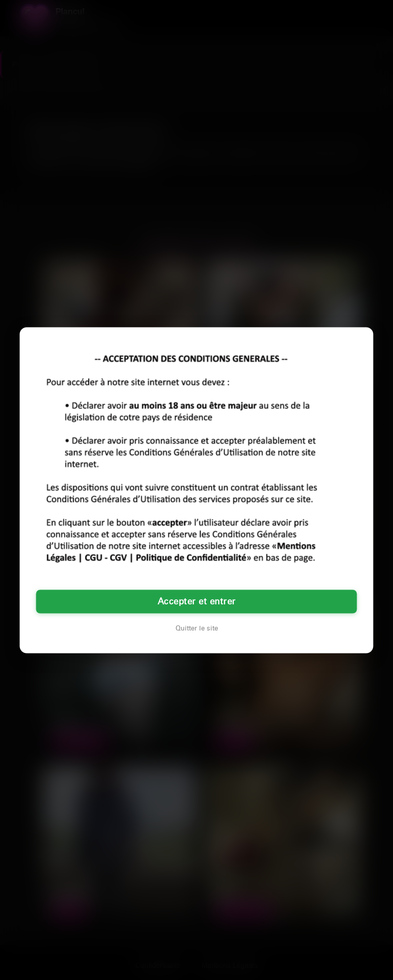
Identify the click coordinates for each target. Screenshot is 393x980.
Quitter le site (197, 628)
